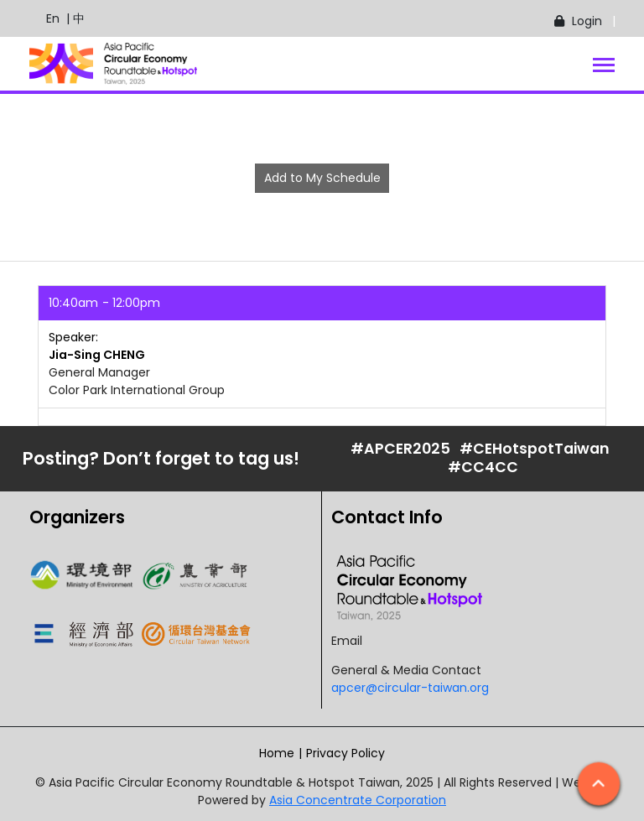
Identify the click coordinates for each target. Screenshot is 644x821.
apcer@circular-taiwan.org (410, 688)
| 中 (72, 18)
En (44, 18)
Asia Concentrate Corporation (358, 800)
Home (277, 753)
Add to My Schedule (322, 178)
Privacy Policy (345, 753)
